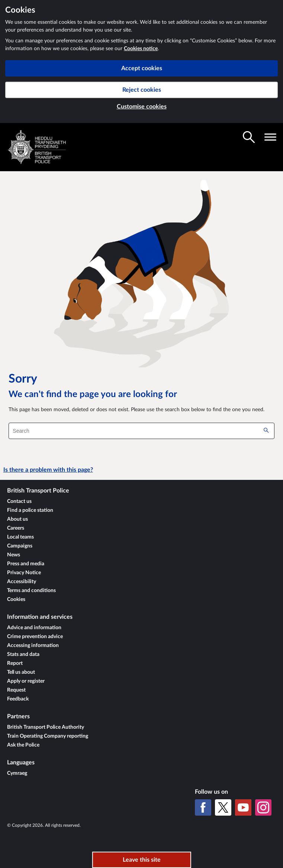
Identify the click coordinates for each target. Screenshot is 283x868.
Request (16, 690)
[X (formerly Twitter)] (223, 807)
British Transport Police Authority (46, 727)
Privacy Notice (24, 573)
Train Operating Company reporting (48, 736)
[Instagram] (263, 807)
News (14, 555)
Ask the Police (23, 745)
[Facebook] (203, 807)
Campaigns (20, 546)
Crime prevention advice (35, 637)
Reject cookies (142, 90)
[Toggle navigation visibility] (270, 137)
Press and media (26, 564)
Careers (16, 528)
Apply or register (26, 681)
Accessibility (22, 582)
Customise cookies (142, 107)
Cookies (16, 599)
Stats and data (23, 654)
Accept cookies (142, 68)
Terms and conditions (31, 591)
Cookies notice (141, 49)
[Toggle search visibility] (249, 137)
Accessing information (33, 646)
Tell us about (21, 672)
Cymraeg (17, 773)
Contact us (19, 501)
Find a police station (30, 510)
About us (17, 519)
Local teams (20, 537)
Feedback (18, 699)
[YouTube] (243, 807)
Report (15, 663)
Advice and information (34, 628)
